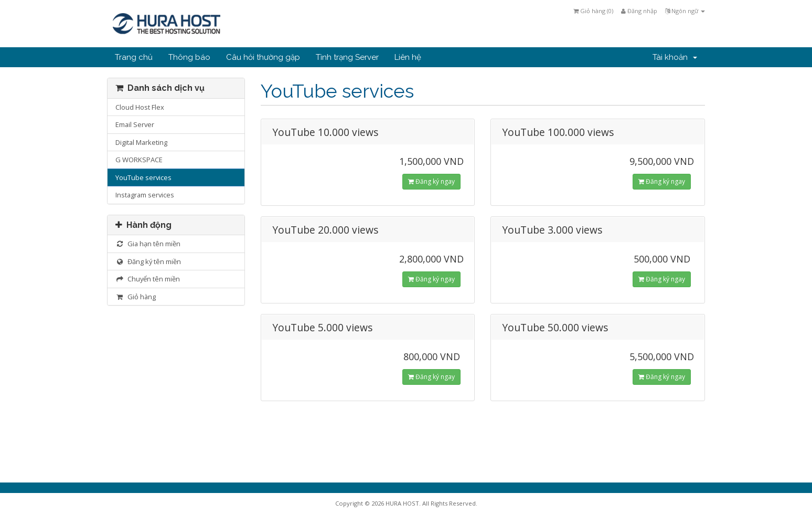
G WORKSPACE (139, 160)
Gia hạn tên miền (148, 244)
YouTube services (143, 177)
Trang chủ (134, 57)
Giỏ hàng (136, 297)
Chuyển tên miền (148, 279)
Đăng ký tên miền (148, 261)
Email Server (135, 124)
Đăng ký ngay (431, 181)
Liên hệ (408, 57)
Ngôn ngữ (685, 11)
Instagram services (145, 195)
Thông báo (189, 57)
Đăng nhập (639, 11)
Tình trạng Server (347, 57)
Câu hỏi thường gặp (263, 57)
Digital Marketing (141, 142)
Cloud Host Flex (140, 107)
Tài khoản (675, 57)
